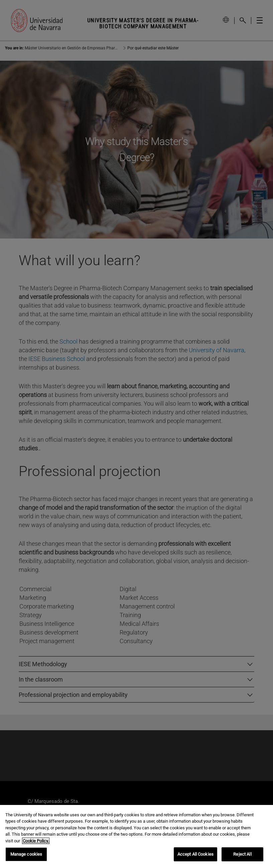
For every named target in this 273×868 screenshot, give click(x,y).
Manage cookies (26, 854)
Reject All (242, 854)
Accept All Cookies (195, 854)
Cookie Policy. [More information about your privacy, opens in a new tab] (36, 841)
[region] (136, 836)
